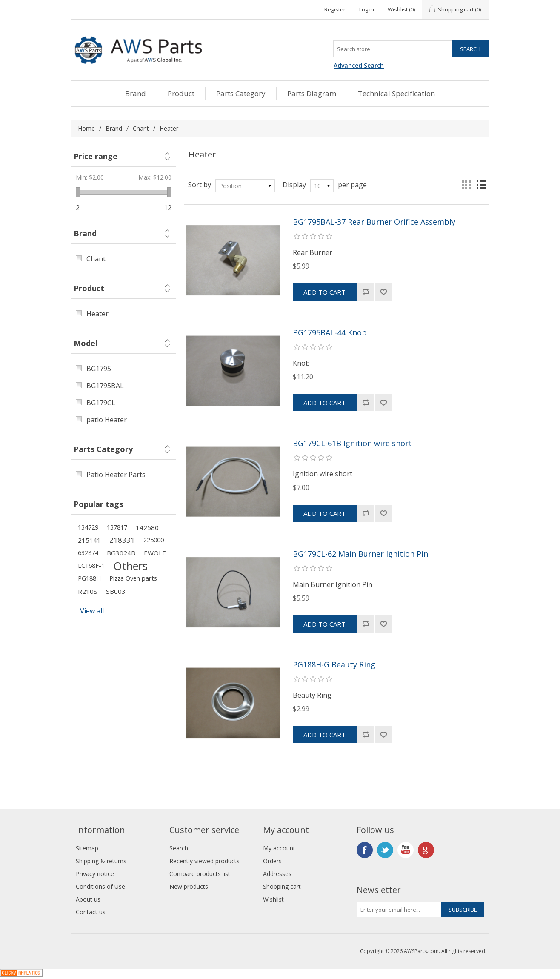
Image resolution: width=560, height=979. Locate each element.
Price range (96, 156)
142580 (147, 527)
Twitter (385, 850)
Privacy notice (95, 874)
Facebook (365, 850)
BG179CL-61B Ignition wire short (352, 444)
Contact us (91, 912)
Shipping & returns (101, 861)
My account (279, 848)
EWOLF (155, 553)
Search (179, 848)
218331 (122, 540)
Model (86, 343)
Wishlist (273, 899)
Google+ (426, 850)
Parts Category (241, 93)
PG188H (89, 578)
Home (86, 128)
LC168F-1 (91, 565)
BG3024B (121, 553)
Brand (136, 93)
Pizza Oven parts (133, 578)
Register (335, 9)
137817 (117, 527)
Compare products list (200, 874)
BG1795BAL (105, 386)
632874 (88, 553)
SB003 (116, 591)
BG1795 (99, 369)
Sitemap (87, 848)
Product (181, 93)
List (481, 185)
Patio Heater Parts (116, 475)
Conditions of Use (100, 886)
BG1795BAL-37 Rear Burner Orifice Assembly (374, 222)
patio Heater (107, 420)
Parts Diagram (312, 93)
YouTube (406, 850)
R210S (88, 591)
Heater (97, 314)
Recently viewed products (204, 861)
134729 (88, 527)
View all (92, 611)
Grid (466, 185)
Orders (272, 861)
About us (88, 899)
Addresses (277, 874)
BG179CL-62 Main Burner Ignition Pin (360, 554)
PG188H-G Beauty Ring (334, 665)
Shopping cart (282, 886)
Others (130, 566)
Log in (367, 9)
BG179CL (101, 403)
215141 (89, 540)
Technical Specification (396, 93)
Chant (141, 128)
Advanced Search (359, 65)
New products (189, 886)
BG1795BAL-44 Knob (330, 333)
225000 (154, 540)
